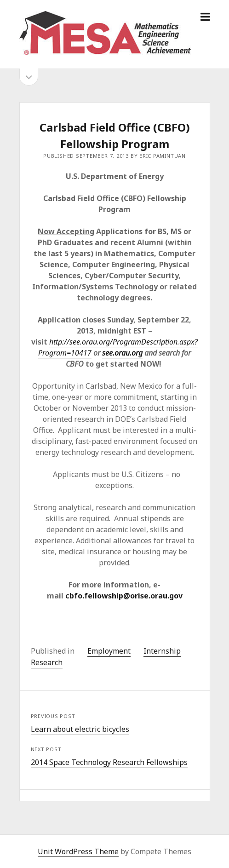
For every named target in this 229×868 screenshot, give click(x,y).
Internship (162, 651)
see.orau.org (122, 353)
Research (47, 662)
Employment (109, 651)
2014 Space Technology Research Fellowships (109, 762)
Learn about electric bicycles (80, 729)
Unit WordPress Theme (78, 851)
